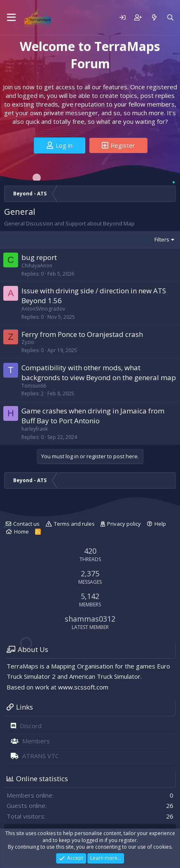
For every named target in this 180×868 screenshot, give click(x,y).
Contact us (26, 524)
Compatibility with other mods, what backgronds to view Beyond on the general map (99, 372)
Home (21, 531)
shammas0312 (90, 619)
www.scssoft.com (83, 687)
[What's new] (154, 17)
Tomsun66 (34, 386)
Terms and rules (74, 524)
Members (36, 741)
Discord (31, 726)
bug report (39, 257)
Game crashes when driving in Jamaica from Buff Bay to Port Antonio (93, 416)
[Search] (170, 17)
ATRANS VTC (41, 756)
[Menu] (11, 18)
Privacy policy (124, 524)
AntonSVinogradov (43, 309)
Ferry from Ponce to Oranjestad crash (82, 334)
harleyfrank (35, 429)
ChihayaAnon (37, 266)
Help (160, 524)
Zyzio (28, 342)
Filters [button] (162, 239)
